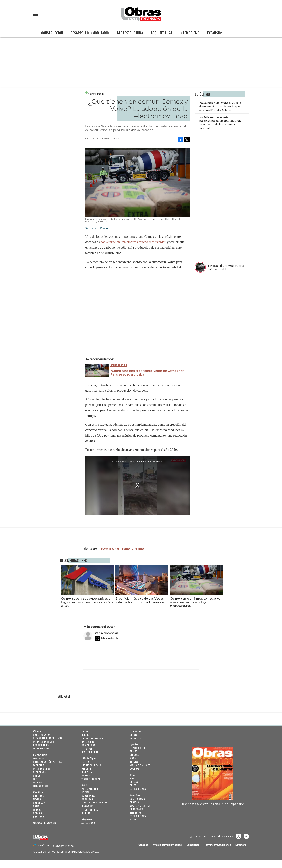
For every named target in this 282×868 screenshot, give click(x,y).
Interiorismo (190, 33)
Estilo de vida (138, 789)
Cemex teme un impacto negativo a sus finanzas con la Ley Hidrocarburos (195, 602)
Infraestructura (130, 33)
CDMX (36, 806)
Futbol (86, 731)
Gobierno (39, 796)
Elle (132, 775)
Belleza (134, 762)
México (37, 799)
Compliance (193, 845)
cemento (129, 549)
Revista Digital (91, 752)
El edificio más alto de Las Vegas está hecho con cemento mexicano (141, 600)
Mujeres (38, 782)
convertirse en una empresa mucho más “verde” (134, 242)
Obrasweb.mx (246, 836)
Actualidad (88, 823)
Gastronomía (138, 799)
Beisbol (86, 735)
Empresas (39, 758)
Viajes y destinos (140, 806)
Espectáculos (138, 748)
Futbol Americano (92, 738)
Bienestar (136, 813)
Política (38, 793)
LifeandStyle (41, 786)
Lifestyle (87, 749)
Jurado (134, 819)
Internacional (42, 769)
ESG (35, 779)
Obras (37, 731)
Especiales (136, 738)
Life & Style (89, 758)
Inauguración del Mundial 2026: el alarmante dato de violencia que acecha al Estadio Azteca (220, 107)
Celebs (134, 785)
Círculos (135, 755)
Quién (134, 745)
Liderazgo (136, 731)
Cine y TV (87, 772)
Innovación (88, 806)
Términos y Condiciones (217, 845)
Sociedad (38, 817)
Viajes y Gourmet (92, 779)
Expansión (215, 33)
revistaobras (238, 836)
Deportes (87, 769)
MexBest (136, 795)
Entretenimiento (91, 765)
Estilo (85, 762)
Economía (39, 765)
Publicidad (143, 845)
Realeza (134, 751)
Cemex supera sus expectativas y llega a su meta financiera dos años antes (86, 602)
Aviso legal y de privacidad (167, 845)
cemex (141, 549)
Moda (133, 758)
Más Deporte (89, 745)
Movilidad (87, 799)
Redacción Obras (106, 633)
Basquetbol (89, 742)
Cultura (135, 769)
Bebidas (135, 802)
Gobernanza (89, 796)
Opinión (38, 813)
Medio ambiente (91, 789)
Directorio (241, 845)
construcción (111, 549)
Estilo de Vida (138, 816)
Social (85, 792)
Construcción (52, 33)
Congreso (39, 803)
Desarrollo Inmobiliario (90, 33)
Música (86, 775)
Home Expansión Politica (48, 762)
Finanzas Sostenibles (95, 803)
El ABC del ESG (90, 810)
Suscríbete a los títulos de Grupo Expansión (212, 804)
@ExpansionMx (109, 639)
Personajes (137, 809)
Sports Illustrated (44, 823)
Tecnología (40, 772)
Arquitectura (162, 33)
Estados (38, 810)
